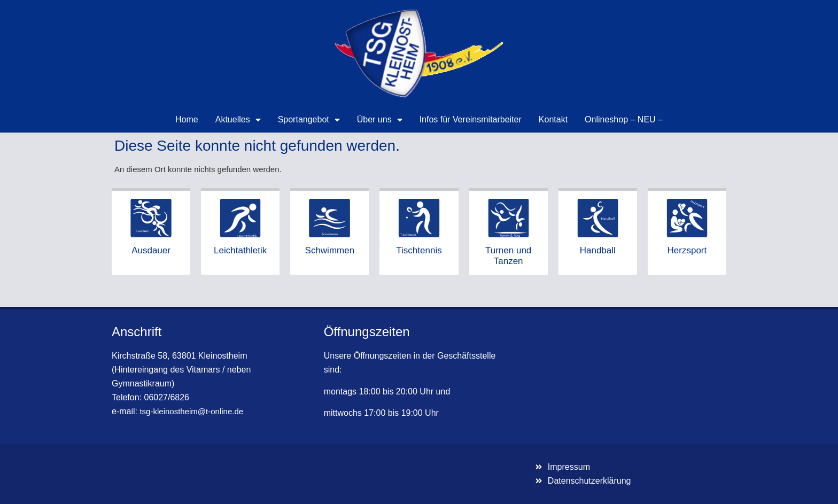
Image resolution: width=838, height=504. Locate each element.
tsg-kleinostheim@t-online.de (191, 411)
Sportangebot (309, 120)
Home (187, 119)
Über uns (380, 120)
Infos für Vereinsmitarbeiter (471, 119)
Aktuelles (238, 120)
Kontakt (553, 119)
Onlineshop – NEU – (624, 119)
